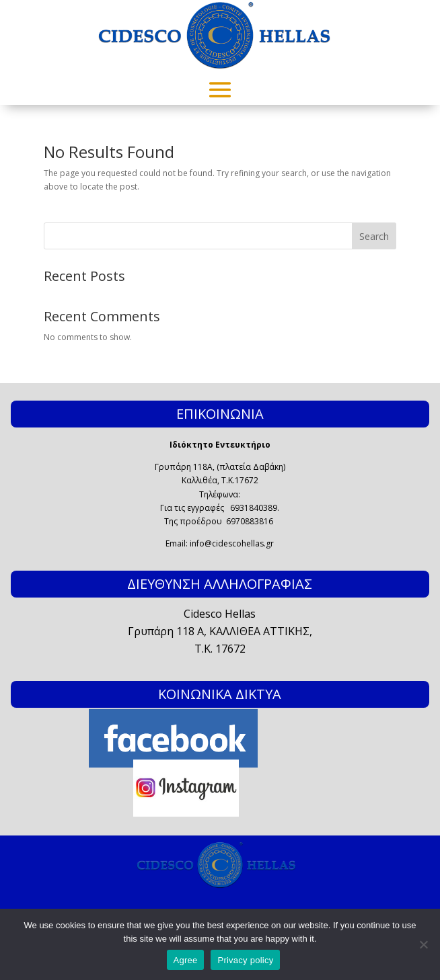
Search (374, 236)
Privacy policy (245, 960)
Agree (186, 960)
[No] (423, 944)
